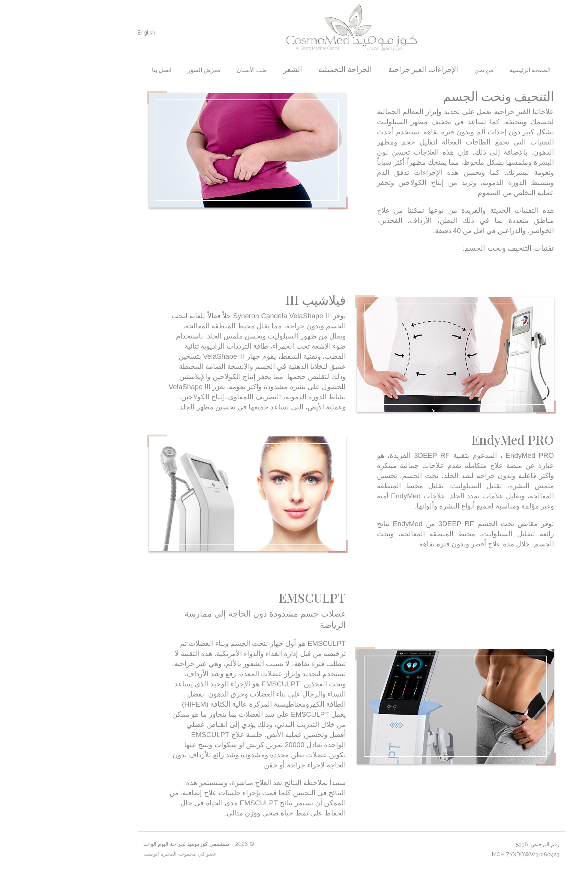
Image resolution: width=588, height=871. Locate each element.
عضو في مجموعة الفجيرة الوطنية (122, 854)
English (89, 33)
